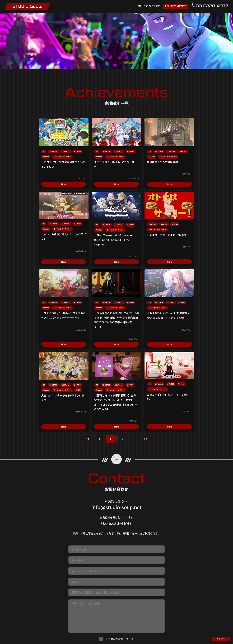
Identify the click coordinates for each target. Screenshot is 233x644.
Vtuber (37, 155)
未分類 (97, 320)
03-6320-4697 (212, 6)
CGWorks (46, 150)
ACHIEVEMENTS (175, 6)
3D (24, 150)
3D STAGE (33, 150)
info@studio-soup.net (116, 436)
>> (146, 368)
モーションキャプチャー (32, 160)
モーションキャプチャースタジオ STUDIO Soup (28, 6)
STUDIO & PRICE (149, 6)
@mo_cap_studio (118, 636)
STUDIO (26, 155)
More (42, 186)
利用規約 (82, 598)
